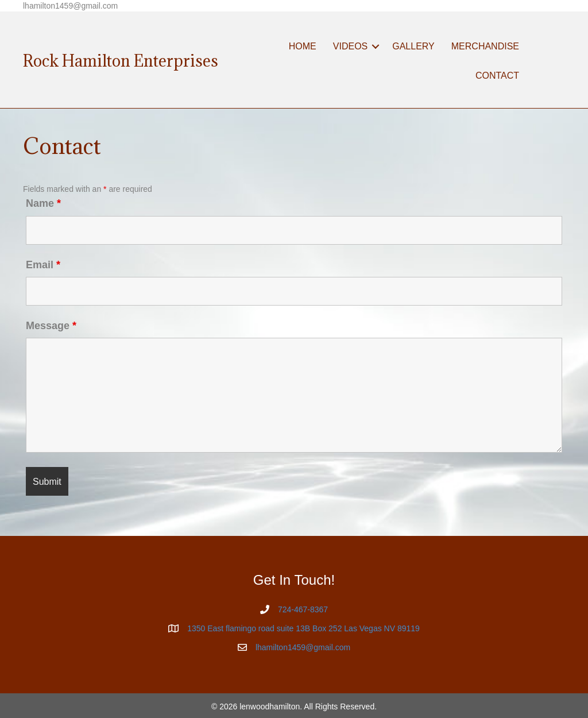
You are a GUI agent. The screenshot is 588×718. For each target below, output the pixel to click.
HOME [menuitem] (303, 46)
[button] (376, 46)
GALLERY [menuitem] (413, 46)
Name (43, 203)
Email (43, 265)
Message (51, 326)
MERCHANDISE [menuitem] (485, 46)
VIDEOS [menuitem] (350, 46)
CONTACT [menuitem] (497, 76)
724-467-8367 (303, 609)
